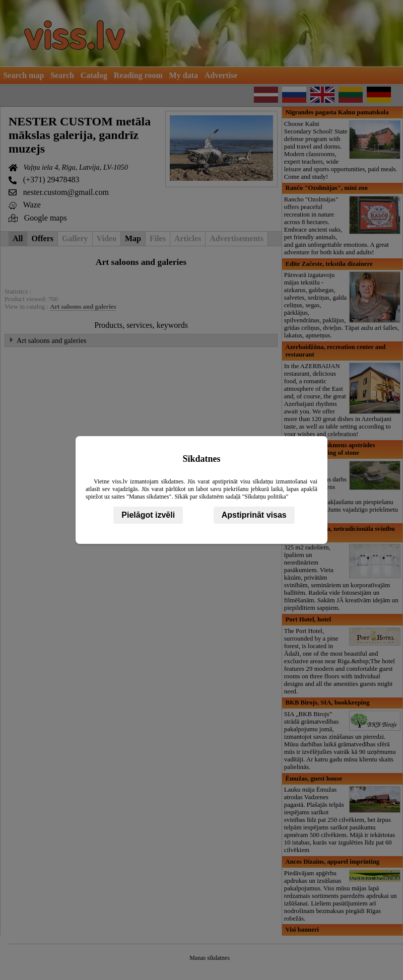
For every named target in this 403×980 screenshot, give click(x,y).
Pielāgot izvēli (148, 515)
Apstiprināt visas (254, 515)
